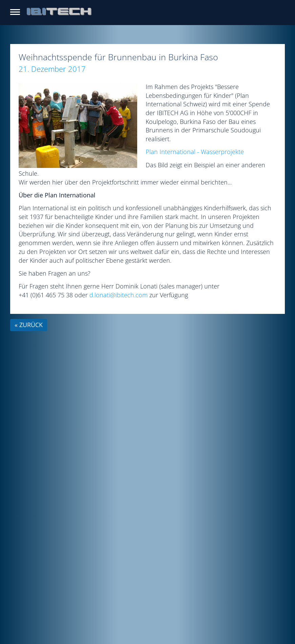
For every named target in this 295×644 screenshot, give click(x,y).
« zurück (29, 325)
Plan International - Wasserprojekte (195, 152)
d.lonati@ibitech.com (119, 295)
